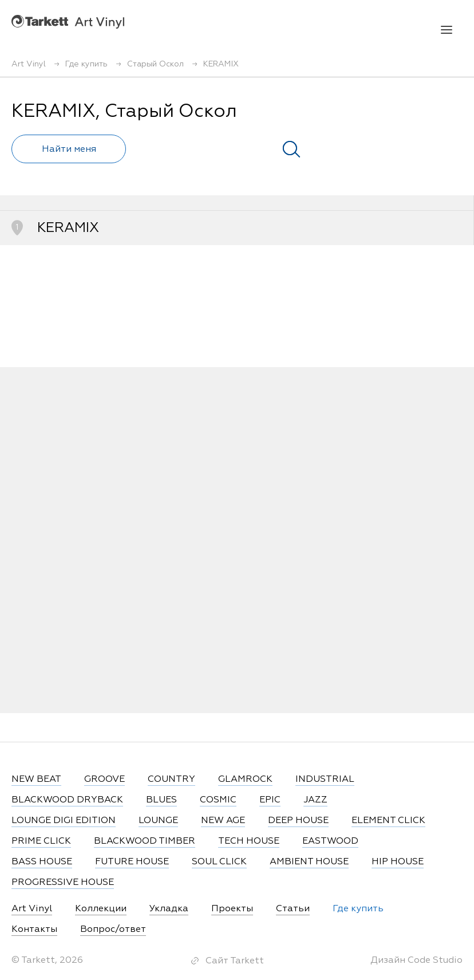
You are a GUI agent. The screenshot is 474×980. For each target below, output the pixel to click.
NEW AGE (223, 821)
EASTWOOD (330, 841)
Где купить (358, 909)
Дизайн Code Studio (416, 961)
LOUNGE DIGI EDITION (64, 821)
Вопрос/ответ (113, 930)
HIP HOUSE (398, 862)
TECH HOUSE (249, 841)
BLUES (161, 800)
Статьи (293, 909)
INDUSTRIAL (325, 780)
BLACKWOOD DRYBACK (67, 800)
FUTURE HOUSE (132, 862)
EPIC (270, 800)
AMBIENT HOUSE (309, 862)
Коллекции (101, 909)
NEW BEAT (36, 780)
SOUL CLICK (219, 862)
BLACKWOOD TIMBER (145, 841)
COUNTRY (171, 780)
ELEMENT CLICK (388, 821)
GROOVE (104, 780)
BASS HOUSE (42, 862)
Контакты (34, 930)
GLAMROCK (245, 780)
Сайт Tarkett (235, 961)
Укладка (169, 909)
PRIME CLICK (41, 841)
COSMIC (218, 800)
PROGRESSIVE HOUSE (63, 883)
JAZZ (315, 800)
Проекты (232, 909)
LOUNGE (158, 821)
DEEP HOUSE (298, 821)
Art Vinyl (68, 21)
